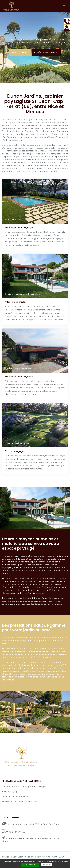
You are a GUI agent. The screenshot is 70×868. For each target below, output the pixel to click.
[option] (35, 47)
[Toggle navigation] (64, 6)
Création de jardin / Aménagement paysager (24, 787)
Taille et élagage (10, 792)
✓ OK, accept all (30, 865)
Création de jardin (46, 52)
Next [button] (61, 44)
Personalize (46, 865)
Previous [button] (9, 44)
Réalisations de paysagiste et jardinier (20, 801)
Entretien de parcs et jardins (16, 796)
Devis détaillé (20, 52)
